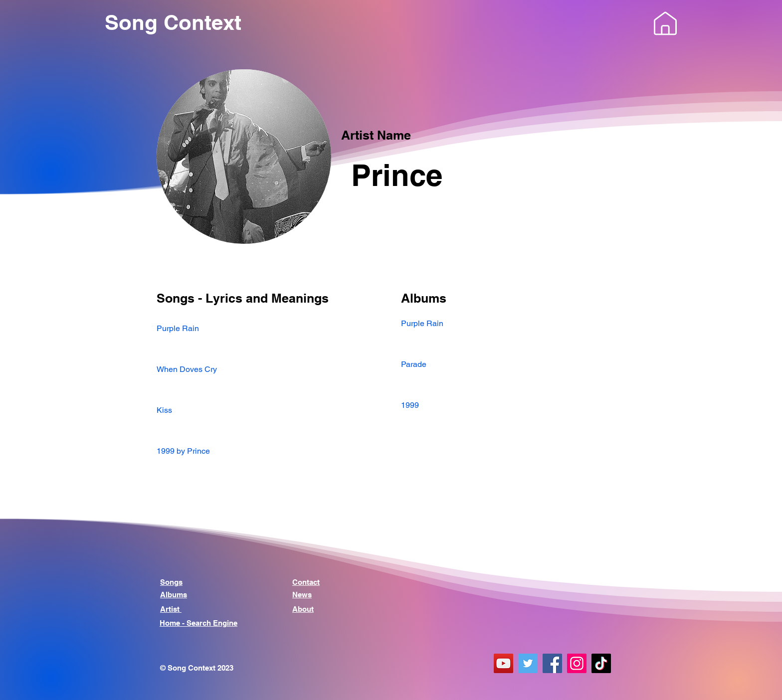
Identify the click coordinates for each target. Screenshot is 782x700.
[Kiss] (269, 410)
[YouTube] (503, 663)
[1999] (513, 405)
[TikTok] (601, 663)
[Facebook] (552, 663)
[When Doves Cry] (269, 369)
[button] (665, 23)
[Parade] (513, 364)
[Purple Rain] (269, 328)
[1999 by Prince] (269, 451)
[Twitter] (528, 663)
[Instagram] (577, 663)
